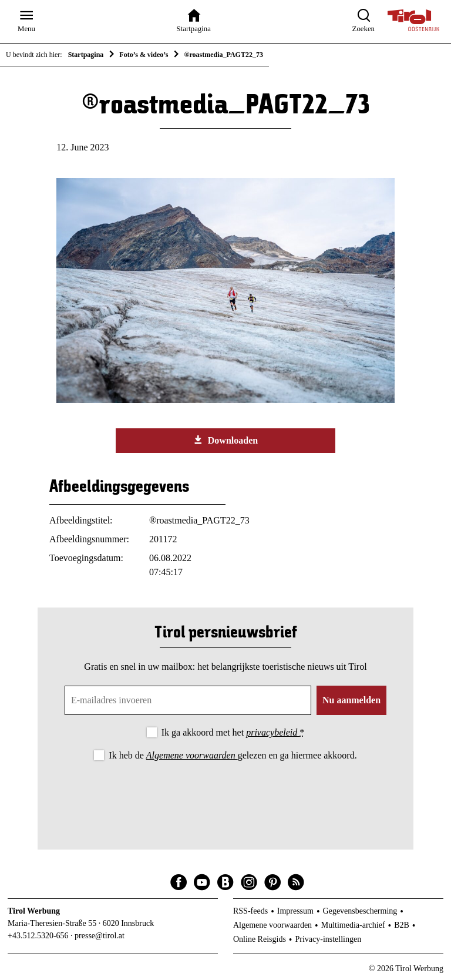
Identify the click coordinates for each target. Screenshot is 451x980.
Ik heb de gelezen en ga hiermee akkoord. (233, 755)
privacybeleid (273, 732)
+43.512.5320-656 (38, 936)
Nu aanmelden (351, 700)
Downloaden (225, 440)
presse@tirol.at (100, 936)
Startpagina (86, 55)
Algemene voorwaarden (192, 755)
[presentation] (225, 796)
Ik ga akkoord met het (233, 732)
